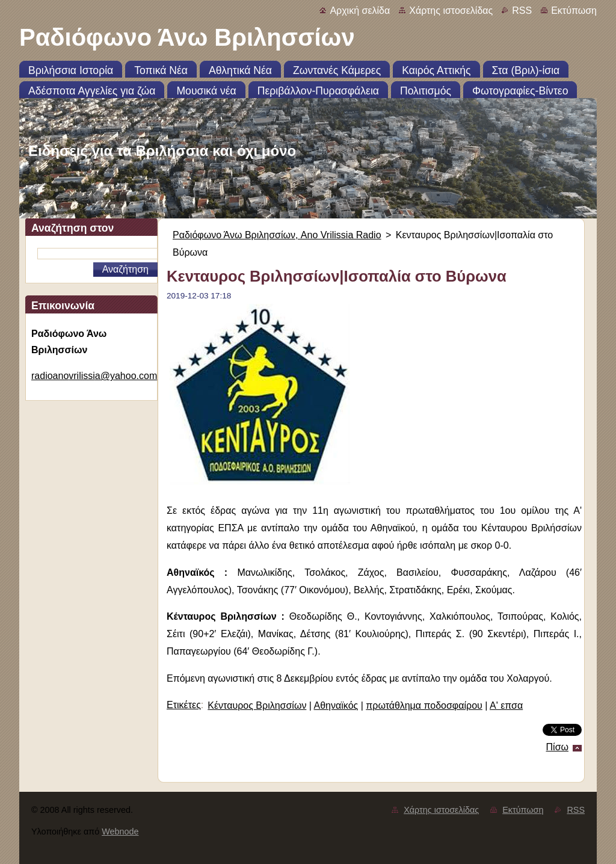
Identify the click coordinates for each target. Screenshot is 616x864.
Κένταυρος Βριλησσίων (257, 705)
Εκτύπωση (574, 11)
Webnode (120, 832)
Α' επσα (506, 705)
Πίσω (557, 747)
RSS (522, 11)
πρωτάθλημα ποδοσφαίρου (424, 705)
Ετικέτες (184, 705)
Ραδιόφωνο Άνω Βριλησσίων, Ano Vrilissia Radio (277, 235)
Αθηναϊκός (336, 705)
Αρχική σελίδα (360, 11)
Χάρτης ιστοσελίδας (451, 11)
